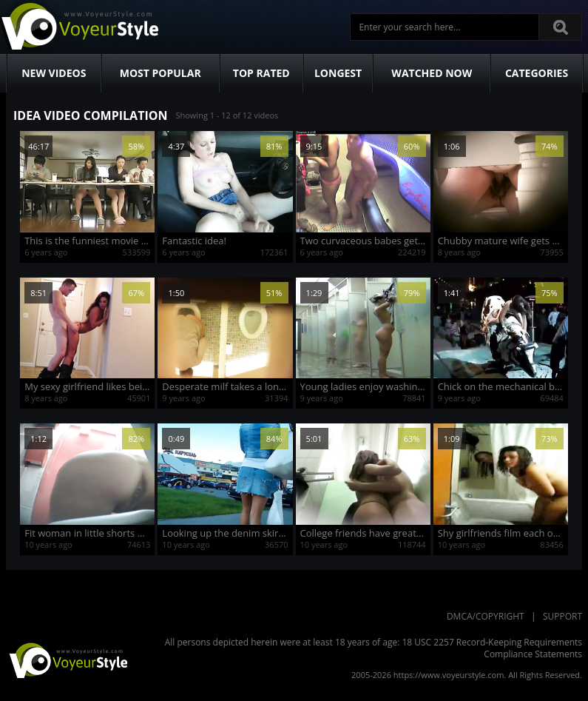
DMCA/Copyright (486, 616)
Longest (338, 73)
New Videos (54, 73)
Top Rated (261, 73)
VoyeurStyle (67, 660)
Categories (537, 73)
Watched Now (432, 73)
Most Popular (160, 73)
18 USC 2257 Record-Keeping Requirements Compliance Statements (492, 648)
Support (562, 616)
